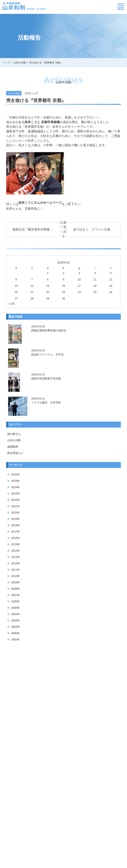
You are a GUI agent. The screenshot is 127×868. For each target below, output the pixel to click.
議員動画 (13, 442)
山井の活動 (14, 436)
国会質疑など (15, 449)
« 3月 (11, 299)
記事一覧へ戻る (63, 227)
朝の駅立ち (14, 430)
